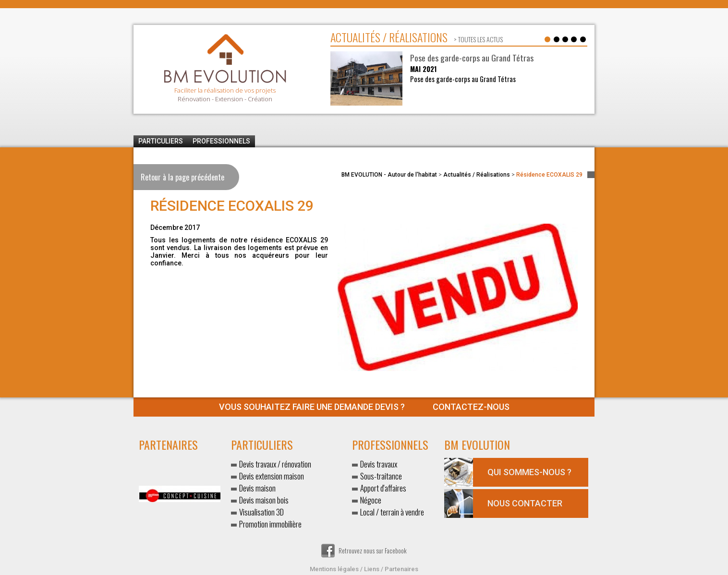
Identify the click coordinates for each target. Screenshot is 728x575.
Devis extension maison (272, 476)
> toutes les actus (478, 39)
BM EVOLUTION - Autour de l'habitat (389, 175)
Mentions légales (334, 569)
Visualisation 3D (261, 512)
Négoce (371, 500)
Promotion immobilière (270, 524)
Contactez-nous (364, 407)
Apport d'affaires (383, 488)
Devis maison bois (264, 500)
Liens (372, 569)
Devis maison (257, 488)
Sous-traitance (381, 476)
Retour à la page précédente (182, 177)
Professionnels (221, 141)
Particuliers (161, 141)
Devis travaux (379, 464)
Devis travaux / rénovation (275, 464)
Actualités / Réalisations (477, 175)
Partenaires (401, 569)
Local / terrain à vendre (392, 512)
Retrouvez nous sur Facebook (364, 551)
